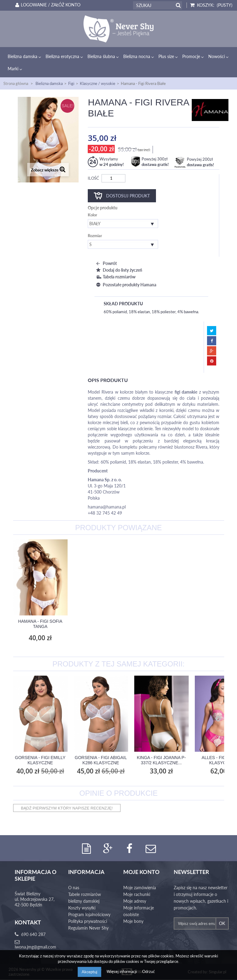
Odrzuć (148, 971)
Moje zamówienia (140, 888)
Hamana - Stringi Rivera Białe (101, 624)
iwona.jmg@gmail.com (35, 947)
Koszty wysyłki (82, 908)
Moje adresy (135, 901)
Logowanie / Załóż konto (47, 5)
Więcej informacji (122, 971)
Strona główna (16, 83)
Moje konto (141, 872)
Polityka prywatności (88, 921)
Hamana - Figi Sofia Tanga (161, 624)
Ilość (93, 178)
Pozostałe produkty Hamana (125, 285)
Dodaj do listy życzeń (118, 270)
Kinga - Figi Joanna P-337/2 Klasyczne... (161, 760)
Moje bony (133, 921)
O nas (74, 888)
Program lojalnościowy (89, 915)
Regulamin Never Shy (88, 928)
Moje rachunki (137, 895)
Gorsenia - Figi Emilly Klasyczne (40, 760)
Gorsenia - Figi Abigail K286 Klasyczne (101, 760)
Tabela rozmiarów (115, 277)
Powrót (106, 263)
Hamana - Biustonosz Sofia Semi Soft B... (40, 624)
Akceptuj (89, 972)
